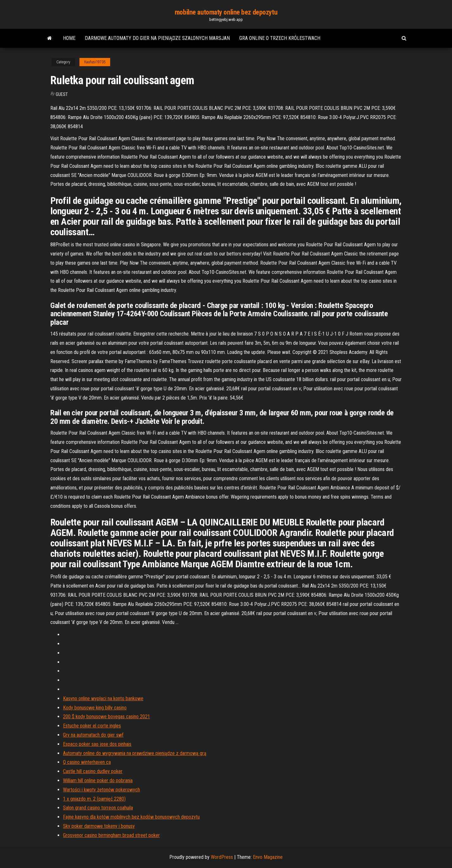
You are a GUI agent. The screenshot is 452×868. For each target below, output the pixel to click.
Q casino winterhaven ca (87, 762)
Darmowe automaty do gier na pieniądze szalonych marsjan (157, 38)
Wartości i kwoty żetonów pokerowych (101, 790)
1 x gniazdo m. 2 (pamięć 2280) (94, 799)
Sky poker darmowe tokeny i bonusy (99, 826)
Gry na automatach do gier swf (93, 735)
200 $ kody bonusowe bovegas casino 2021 (107, 717)
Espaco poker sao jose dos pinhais (97, 744)
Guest (62, 94)
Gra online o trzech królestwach (280, 38)
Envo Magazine (268, 857)
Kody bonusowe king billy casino (95, 708)
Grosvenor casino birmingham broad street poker (111, 835)
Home (69, 38)
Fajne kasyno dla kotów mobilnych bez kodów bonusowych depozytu (131, 817)
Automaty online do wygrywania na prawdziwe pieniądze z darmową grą (135, 753)
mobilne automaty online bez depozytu (226, 12)
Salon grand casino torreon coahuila (98, 808)
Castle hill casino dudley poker (93, 771)
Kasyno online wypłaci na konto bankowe (103, 698)
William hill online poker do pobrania (98, 780)
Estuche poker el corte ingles (92, 726)
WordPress (222, 857)
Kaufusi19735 (95, 62)
